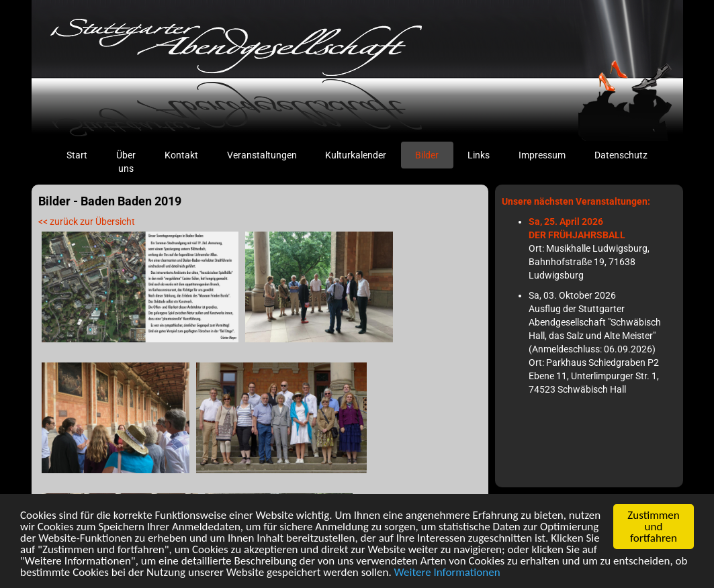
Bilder (427, 155)
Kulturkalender (356, 155)
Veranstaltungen (262, 155)
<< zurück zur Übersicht (87, 222)
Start (84, 154)
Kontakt (181, 155)
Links (479, 155)
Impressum (542, 155)
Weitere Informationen (447, 574)
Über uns (126, 162)
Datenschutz (621, 155)
